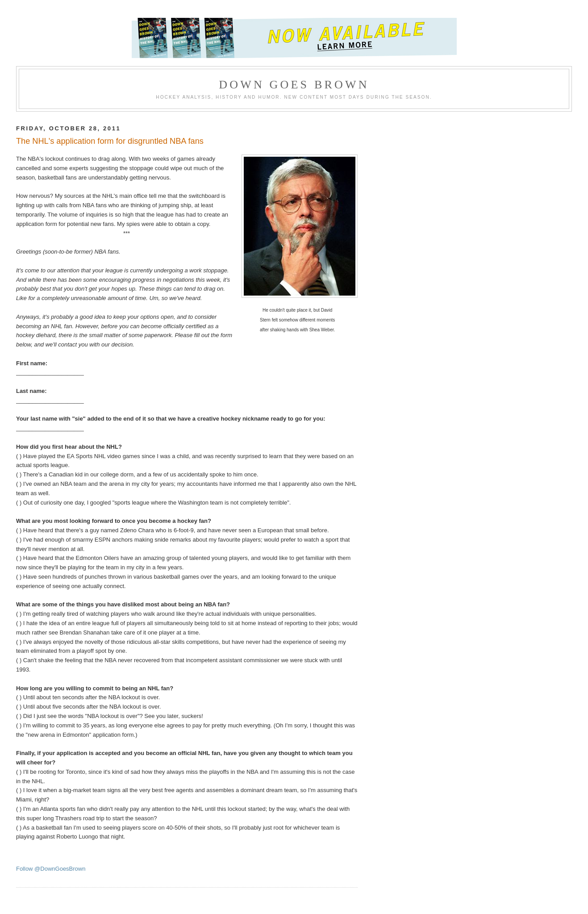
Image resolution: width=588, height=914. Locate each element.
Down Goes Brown (294, 85)
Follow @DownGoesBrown (51, 869)
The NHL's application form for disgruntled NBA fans (110, 141)
